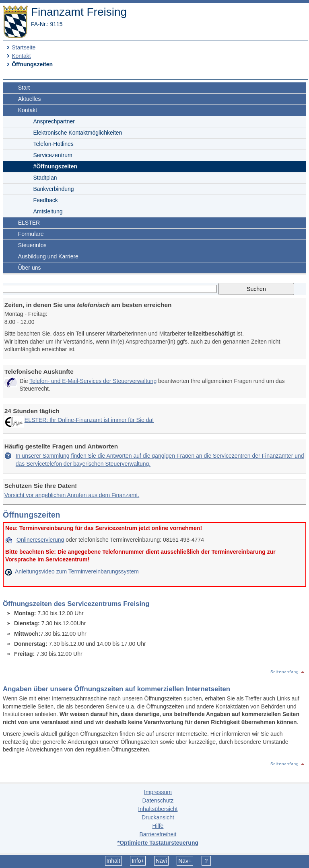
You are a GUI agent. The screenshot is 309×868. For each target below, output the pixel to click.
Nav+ (185, 861)
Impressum (158, 792)
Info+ (138, 861)
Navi (161, 861)
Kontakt (21, 56)
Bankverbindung (53, 189)
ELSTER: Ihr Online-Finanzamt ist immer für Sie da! (89, 420)
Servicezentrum (53, 155)
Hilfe (158, 826)
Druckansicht (158, 817)
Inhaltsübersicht (158, 809)
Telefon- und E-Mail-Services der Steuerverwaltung (93, 381)
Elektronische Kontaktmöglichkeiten (77, 133)
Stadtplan (45, 178)
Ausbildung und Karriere (48, 256)
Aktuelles (30, 99)
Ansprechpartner (54, 121)
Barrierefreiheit (158, 834)
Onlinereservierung (40, 540)
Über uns (30, 268)
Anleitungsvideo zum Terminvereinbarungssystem (77, 571)
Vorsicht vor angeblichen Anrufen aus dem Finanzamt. (72, 495)
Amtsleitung (48, 211)
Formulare (31, 234)
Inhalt (113, 861)
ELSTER (29, 223)
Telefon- (53, 144)
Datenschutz (158, 800)
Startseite (24, 47)
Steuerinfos (32, 245)
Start (24, 88)
